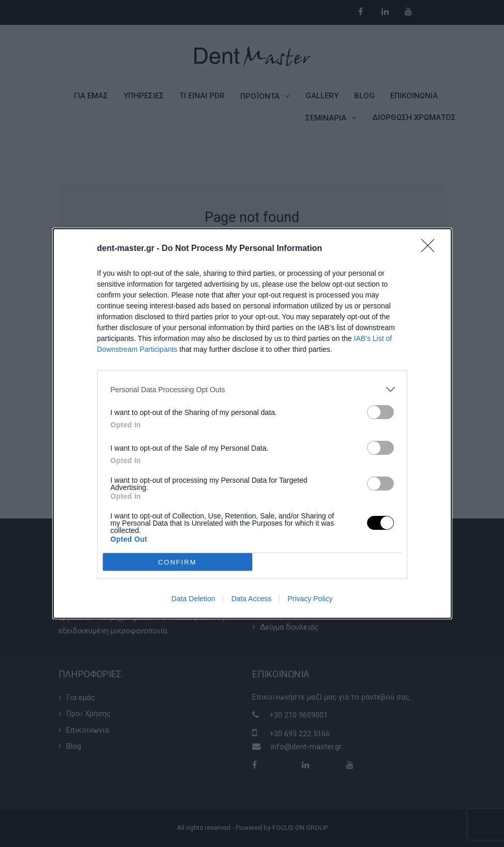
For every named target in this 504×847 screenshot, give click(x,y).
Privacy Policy (310, 599)
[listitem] (252, 389)
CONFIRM (178, 562)
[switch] (380, 412)
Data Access (251, 599)
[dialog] (252, 424)
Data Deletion (194, 599)
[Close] (431, 249)
